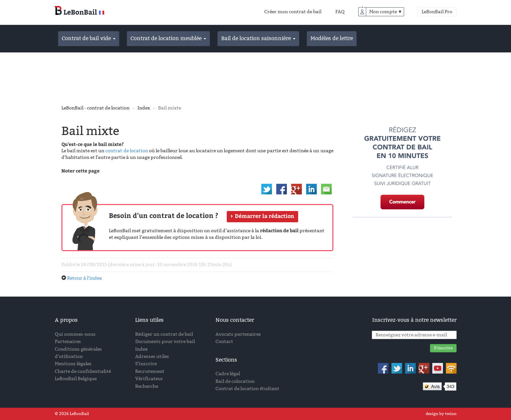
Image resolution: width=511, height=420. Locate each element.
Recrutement (150, 371)
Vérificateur (149, 379)
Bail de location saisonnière (258, 38)
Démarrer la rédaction (264, 216)
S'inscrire (146, 364)
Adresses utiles (152, 356)
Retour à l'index (85, 278)
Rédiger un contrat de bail (164, 334)
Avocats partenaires (238, 334)
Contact (224, 342)
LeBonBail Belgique (76, 379)
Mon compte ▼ (386, 12)
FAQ (340, 12)
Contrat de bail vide (89, 38)
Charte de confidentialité (83, 371)
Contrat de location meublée (168, 38)
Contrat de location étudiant (247, 389)
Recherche (147, 386)
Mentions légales (73, 364)
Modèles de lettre (332, 38)
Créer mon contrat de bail (293, 12)
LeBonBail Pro (437, 12)
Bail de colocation (235, 381)
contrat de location (127, 151)
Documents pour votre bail (165, 342)
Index (144, 108)
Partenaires (68, 342)
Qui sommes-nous (75, 334)
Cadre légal (228, 374)
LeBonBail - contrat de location (95, 108)
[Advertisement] (256, 77)
